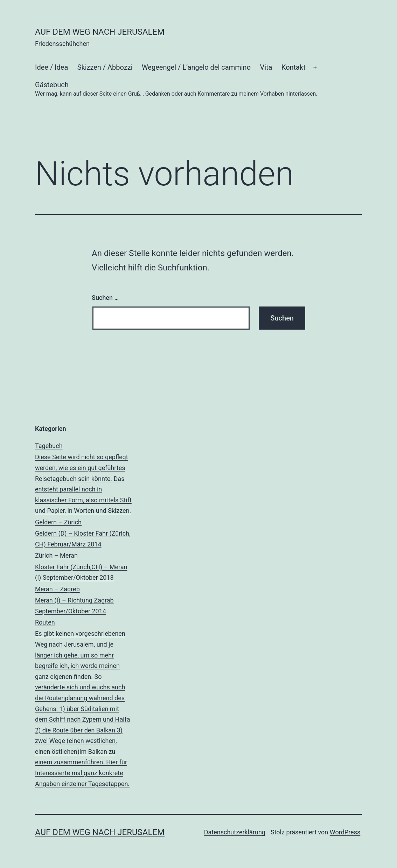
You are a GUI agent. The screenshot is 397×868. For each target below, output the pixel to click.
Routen (84, 704)
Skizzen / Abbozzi (105, 67)
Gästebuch (176, 89)
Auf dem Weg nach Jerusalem (100, 32)
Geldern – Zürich (84, 534)
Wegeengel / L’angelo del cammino (196, 67)
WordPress (345, 832)
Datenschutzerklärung (235, 832)
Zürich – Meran (84, 567)
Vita (266, 67)
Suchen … (105, 298)
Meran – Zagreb (84, 601)
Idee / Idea (51, 67)
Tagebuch (84, 479)
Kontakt (294, 67)
